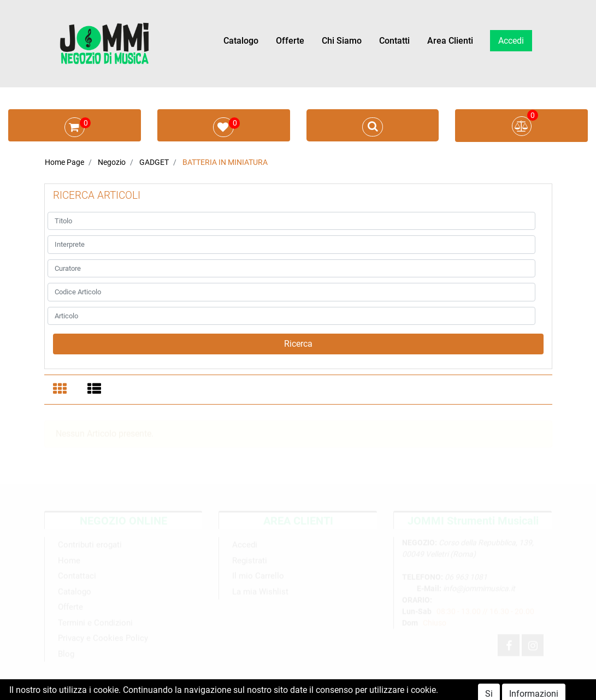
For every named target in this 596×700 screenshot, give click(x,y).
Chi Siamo (342, 41)
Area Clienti (450, 41)
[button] (298, 344)
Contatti (394, 41)
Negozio (112, 162)
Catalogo (241, 41)
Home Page (64, 162)
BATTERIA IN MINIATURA (225, 162)
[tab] (61, 390)
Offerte (290, 41)
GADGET (154, 162)
